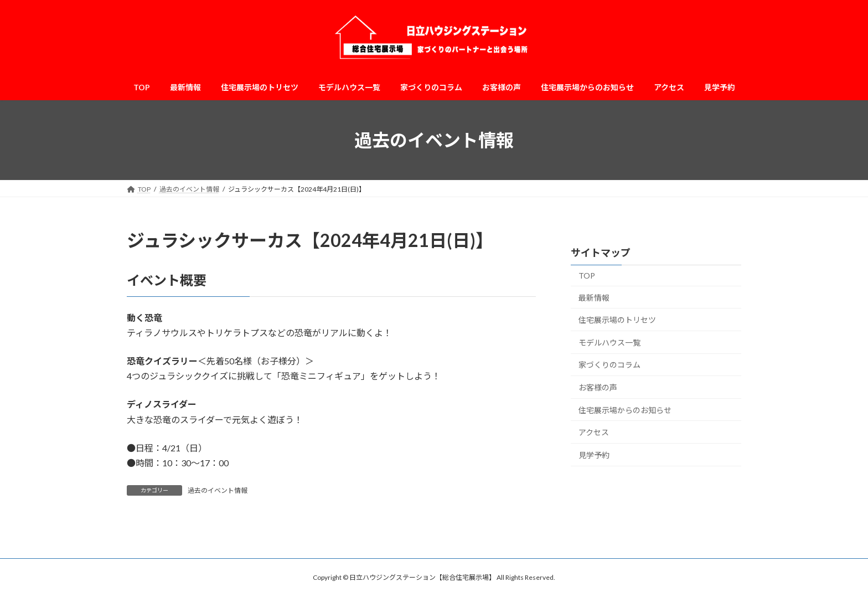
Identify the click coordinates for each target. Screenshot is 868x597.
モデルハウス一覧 (609, 343)
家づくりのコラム (609, 365)
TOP (587, 276)
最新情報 (594, 298)
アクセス (594, 432)
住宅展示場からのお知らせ (625, 410)
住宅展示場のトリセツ (617, 320)
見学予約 (594, 455)
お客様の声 (598, 387)
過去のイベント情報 (218, 490)
